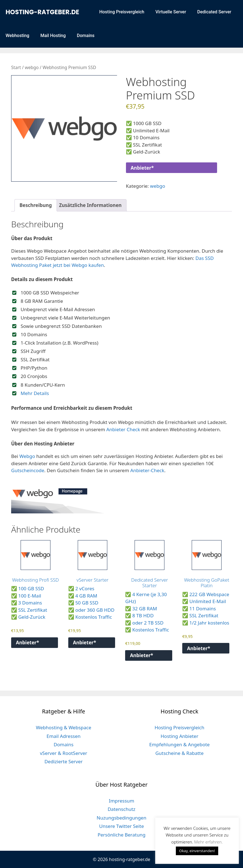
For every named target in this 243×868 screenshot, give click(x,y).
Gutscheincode (28, 470)
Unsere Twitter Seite (122, 826)
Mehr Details (35, 393)
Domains (86, 36)
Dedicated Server (214, 12)
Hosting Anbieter (179, 736)
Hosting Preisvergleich (122, 12)
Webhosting (17, 36)
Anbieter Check (123, 429)
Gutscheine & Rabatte (179, 753)
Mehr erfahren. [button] (208, 842)
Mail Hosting (53, 36)
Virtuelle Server (171, 12)
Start (16, 67)
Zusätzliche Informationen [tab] (90, 205)
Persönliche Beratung (122, 835)
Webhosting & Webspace (64, 727)
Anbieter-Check (147, 470)
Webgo (27, 456)
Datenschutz (122, 809)
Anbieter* (142, 168)
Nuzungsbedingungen (122, 818)
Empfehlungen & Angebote (180, 744)
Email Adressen (64, 736)
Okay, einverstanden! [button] (197, 851)
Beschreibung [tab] (36, 205)
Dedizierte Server (63, 761)
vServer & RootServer (64, 753)
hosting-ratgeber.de (42, 12)
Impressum (121, 801)
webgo (32, 67)
